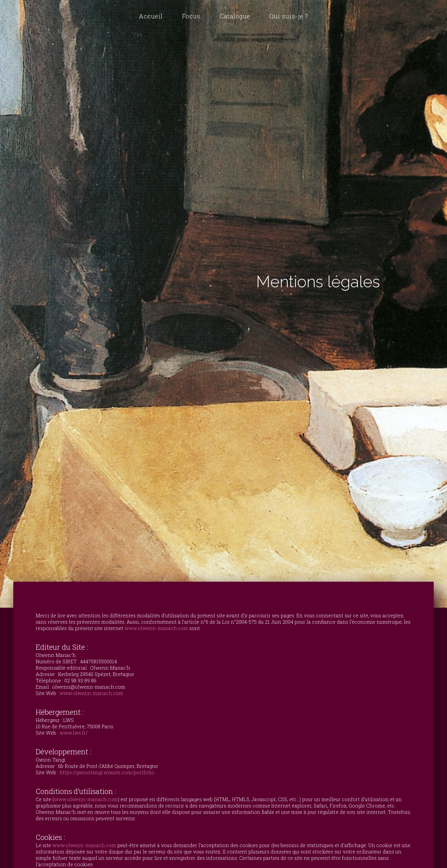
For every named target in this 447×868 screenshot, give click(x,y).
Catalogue (235, 16)
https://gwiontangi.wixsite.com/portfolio (107, 772)
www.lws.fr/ (74, 733)
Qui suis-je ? (289, 16)
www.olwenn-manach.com (156, 628)
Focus (191, 16)
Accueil (151, 16)
